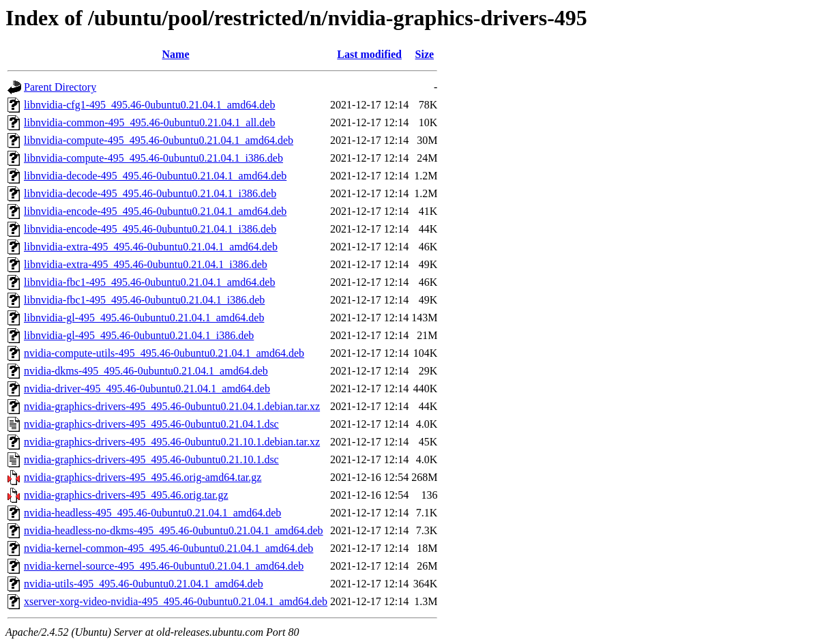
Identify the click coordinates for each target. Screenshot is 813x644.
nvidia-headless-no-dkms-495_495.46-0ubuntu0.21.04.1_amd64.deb (174, 530)
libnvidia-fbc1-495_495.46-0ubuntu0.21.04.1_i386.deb (144, 300)
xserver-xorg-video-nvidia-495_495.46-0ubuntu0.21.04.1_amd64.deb (176, 601)
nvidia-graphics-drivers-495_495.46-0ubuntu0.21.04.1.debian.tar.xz (172, 406)
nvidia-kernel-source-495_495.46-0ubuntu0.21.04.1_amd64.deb (164, 566)
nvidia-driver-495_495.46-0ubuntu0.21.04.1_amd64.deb (147, 389)
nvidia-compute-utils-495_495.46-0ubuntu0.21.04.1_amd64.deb (164, 353)
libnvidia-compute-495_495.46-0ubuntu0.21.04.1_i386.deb (153, 158)
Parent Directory (60, 87)
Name (176, 54)
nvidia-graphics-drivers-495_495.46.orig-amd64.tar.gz (143, 477)
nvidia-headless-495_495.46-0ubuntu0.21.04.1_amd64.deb (152, 513)
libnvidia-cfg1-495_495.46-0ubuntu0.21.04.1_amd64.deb (149, 105)
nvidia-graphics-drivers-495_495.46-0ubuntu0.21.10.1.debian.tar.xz (172, 442)
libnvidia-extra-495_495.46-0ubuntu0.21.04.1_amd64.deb (151, 247)
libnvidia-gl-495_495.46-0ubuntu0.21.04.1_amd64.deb (144, 318)
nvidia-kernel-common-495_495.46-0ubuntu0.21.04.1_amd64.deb (168, 548)
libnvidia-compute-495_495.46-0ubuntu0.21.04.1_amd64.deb (159, 140)
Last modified (369, 54)
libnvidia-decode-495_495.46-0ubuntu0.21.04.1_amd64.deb (155, 176)
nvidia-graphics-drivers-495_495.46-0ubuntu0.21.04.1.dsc (151, 424)
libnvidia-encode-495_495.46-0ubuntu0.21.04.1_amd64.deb (155, 211)
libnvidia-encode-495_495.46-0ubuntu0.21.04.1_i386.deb (150, 229)
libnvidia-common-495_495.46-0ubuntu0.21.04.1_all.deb (149, 122)
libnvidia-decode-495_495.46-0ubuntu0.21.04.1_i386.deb (150, 193)
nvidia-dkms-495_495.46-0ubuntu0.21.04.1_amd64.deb (146, 371)
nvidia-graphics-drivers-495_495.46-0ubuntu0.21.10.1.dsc (151, 459)
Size (425, 54)
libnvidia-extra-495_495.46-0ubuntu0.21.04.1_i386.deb (146, 264)
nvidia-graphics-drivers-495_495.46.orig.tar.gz (126, 495)
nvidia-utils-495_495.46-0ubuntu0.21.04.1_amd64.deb (144, 584)
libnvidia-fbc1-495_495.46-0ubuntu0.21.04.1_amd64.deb (149, 282)
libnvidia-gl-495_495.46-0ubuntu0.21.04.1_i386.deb (139, 335)
